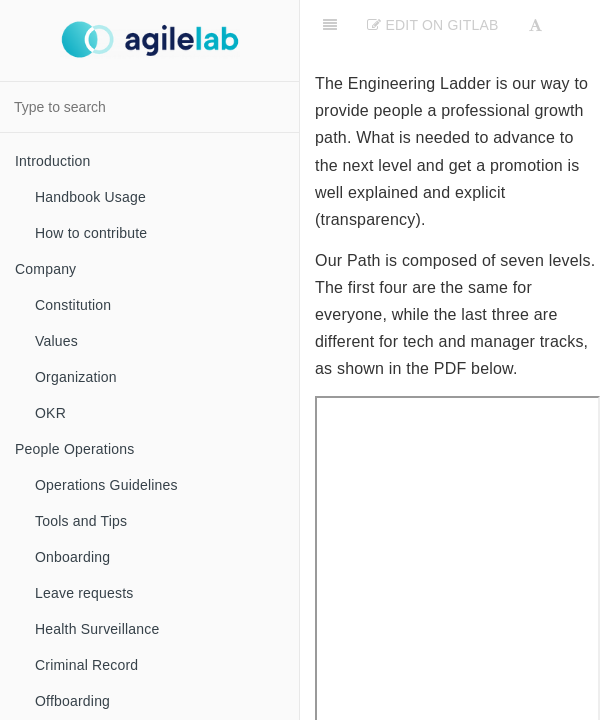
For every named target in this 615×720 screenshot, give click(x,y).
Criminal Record (86, 665)
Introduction (53, 161)
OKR (50, 413)
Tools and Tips (81, 521)
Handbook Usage (90, 197)
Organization (76, 377)
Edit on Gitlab (432, 25)
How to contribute (91, 233)
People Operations (74, 449)
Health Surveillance (97, 629)
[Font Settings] (535, 25)
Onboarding (72, 557)
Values (56, 341)
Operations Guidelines (106, 485)
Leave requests (84, 593)
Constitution (73, 305)
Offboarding (72, 701)
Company (45, 269)
